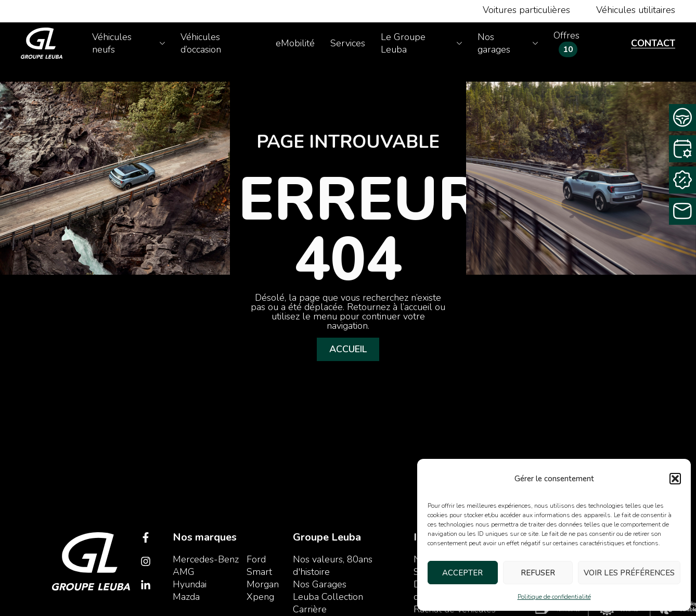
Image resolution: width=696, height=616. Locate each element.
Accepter (462, 573)
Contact (653, 43)
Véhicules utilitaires (636, 10)
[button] (675, 479)
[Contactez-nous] (682, 211)
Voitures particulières (526, 10)
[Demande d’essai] (682, 118)
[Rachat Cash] (682, 180)
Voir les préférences (629, 573)
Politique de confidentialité (554, 597)
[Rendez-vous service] (682, 149)
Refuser (538, 573)
